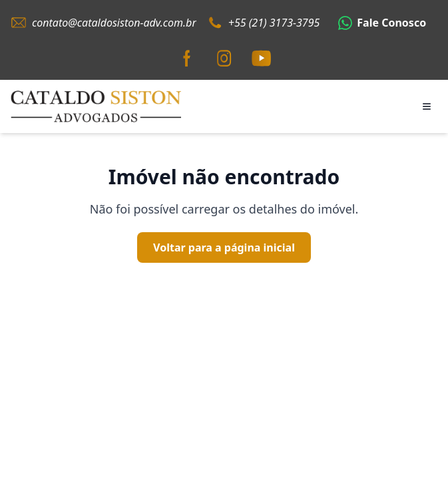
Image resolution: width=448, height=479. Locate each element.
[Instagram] (224, 59)
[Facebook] (187, 59)
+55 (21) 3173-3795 (274, 23)
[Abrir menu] (427, 106)
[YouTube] (262, 59)
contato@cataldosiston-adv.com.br (114, 23)
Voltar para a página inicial (224, 247)
